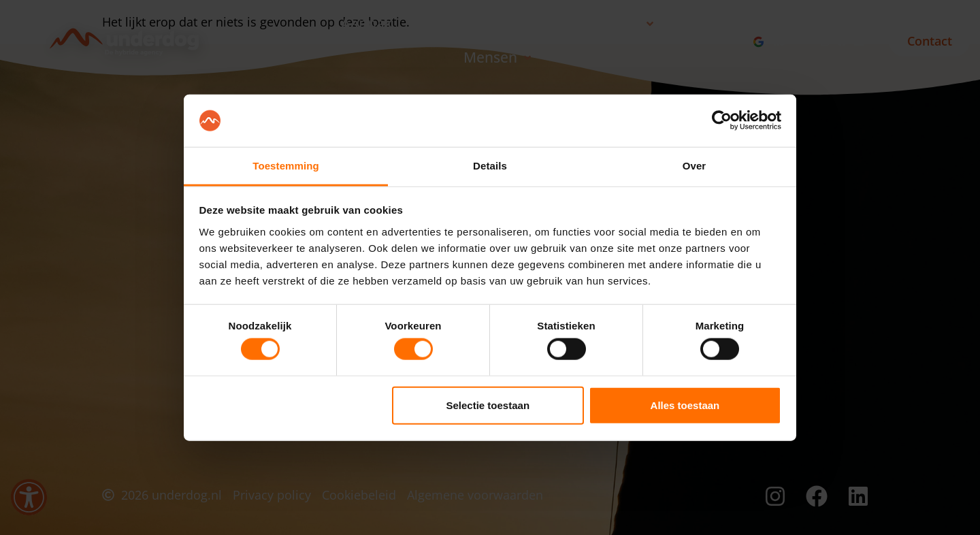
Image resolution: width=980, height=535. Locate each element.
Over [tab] (695, 166)
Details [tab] (490, 166)
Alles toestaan (685, 405)
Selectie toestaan (488, 405)
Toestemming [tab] (286, 166)
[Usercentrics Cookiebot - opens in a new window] (722, 120)
